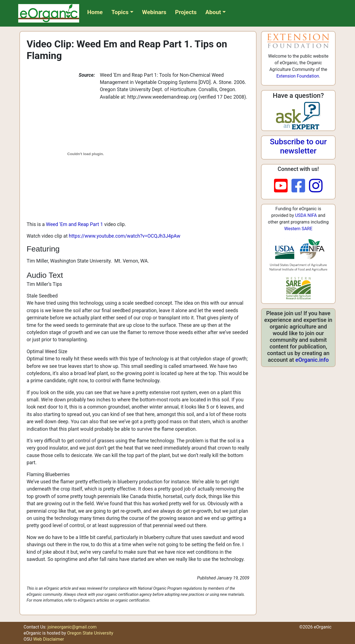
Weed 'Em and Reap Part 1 (75, 224)
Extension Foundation (298, 76)
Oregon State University (90, 633)
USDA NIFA (306, 215)
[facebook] (300, 186)
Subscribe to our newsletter (298, 146)
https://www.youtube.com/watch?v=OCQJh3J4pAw (125, 236)
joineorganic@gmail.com (72, 627)
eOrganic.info (312, 360)
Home (95, 12)
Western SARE (298, 229)
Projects (186, 12)
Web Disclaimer (49, 639)
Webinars (154, 12)
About (213, 12)
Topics (120, 12)
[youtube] (283, 186)
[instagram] (316, 186)
